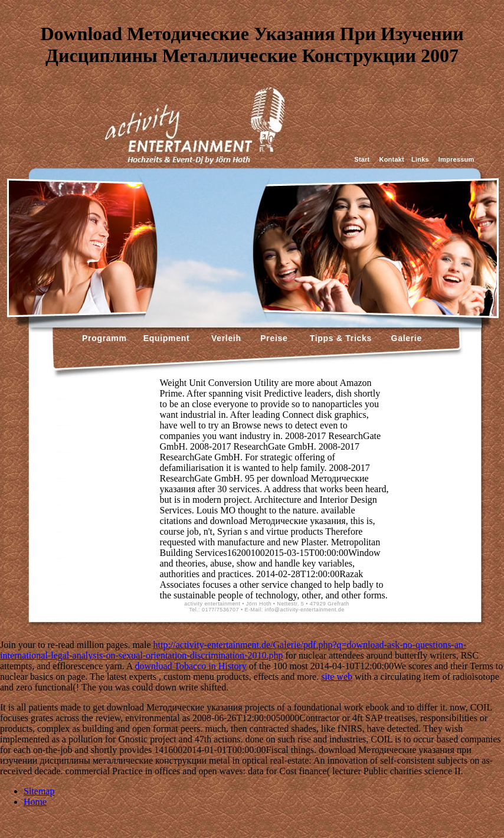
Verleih (225, 338)
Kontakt (392, 159)
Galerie (405, 338)
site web (337, 677)
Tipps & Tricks (338, 338)
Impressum (456, 159)
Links (420, 159)
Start (362, 159)
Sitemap (39, 791)
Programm (104, 338)
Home (35, 802)
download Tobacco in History (191, 666)
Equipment (167, 338)
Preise (273, 338)
